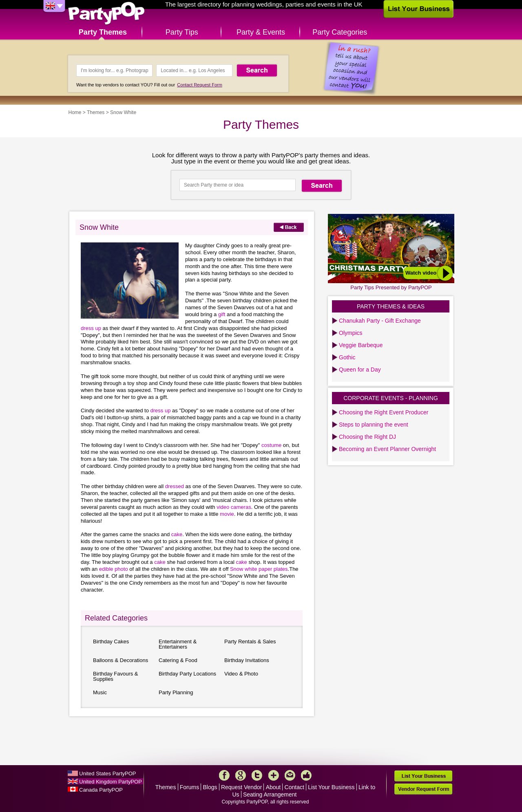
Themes (96, 112)
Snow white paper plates (259, 569)
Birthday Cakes (111, 641)
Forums (189, 787)
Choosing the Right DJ (367, 437)
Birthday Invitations (247, 660)
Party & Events (261, 32)
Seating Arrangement (270, 794)
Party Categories (340, 32)
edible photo (114, 569)
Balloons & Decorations (121, 660)
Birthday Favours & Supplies (116, 676)
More (274, 775)
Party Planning (176, 692)
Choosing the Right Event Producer (384, 412)
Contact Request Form (200, 85)
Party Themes (103, 32)
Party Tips (182, 32)
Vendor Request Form (423, 789)
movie (227, 514)
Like (306, 775)
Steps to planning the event (374, 425)
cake (177, 534)
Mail (290, 775)
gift (222, 314)
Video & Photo (241, 674)
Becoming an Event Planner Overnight (387, 449)
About (273, 787)
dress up (92, 328)
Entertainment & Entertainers (178, 644)
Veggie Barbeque (361, 345)
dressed (175, 486)
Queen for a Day (360, 370)
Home (75, 112)
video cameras (234, 507)
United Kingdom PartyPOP (111, 782)
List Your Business (331, 787)
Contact (294, 787)
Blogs (210, 787)
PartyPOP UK (106, 14)
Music (100, 692)
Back (289, 227)
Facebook (224, 775)
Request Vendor (241, 787)
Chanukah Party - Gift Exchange (380, 321)
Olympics (351, 333)
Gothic (347, 357)
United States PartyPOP (107, 773)
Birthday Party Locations (187, 674)
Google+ (241, 775)
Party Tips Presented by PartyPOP (391, 287)
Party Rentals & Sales (250, 641)
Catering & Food (178, 660)
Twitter (257, 775)
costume (272, 445)
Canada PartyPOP (101, 790)
